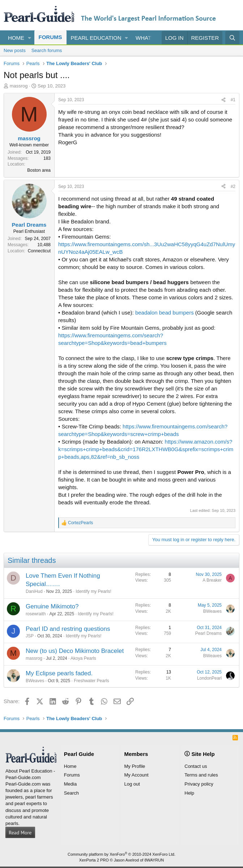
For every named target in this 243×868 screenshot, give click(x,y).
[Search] (232, 38)
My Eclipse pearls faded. (59, 673)
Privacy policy (199, 784)
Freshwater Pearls (91, 681)
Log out (132, 784)
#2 (233, 187)
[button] (30, 38)
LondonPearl (209, 678)
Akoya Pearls (83, 658)
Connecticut (39, 251)
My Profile (135, 766)
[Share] (223, 100)
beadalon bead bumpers (165, 313)
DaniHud (34, 591)
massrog (19, 86)
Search (71, 793)
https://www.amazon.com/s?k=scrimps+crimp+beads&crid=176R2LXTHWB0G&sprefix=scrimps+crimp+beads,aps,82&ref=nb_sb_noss (146, 449)
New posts (15, 50)
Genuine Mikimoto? (52, 606)
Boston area (39, 170)
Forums (50, 37)
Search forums (47, 50)
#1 (233, 100)
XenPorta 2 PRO (94, 860)
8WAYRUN (154, 860)
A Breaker (212, 580)
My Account (137, 775)
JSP (30, 636)
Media (70, 784)
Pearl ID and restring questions (68, 629)
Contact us (196, 766)
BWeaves (212, 611)
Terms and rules (201, 775)
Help (189, 793)
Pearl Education (96, 38)
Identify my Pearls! (93, 591)
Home (16, 38)
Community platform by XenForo (121, 854)
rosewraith (36, 614)
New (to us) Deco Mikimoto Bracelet (75, 651)
